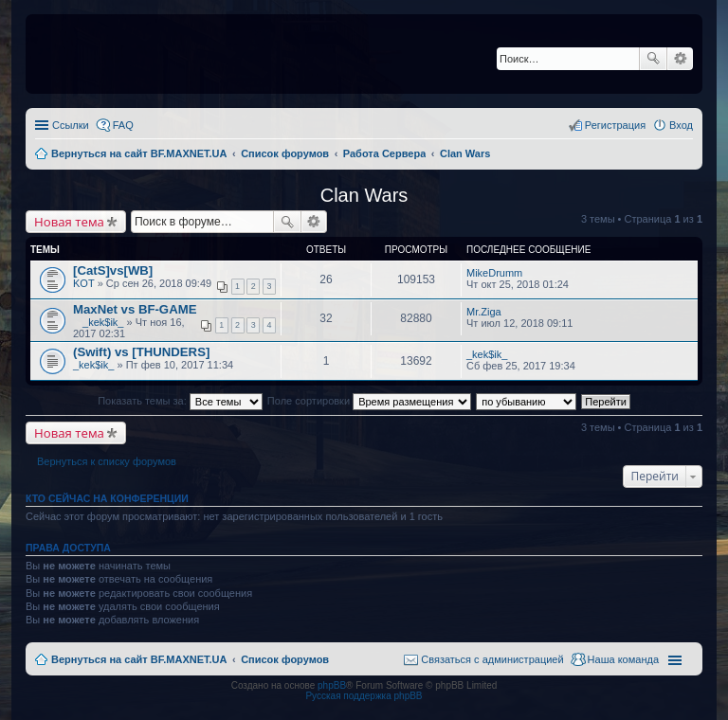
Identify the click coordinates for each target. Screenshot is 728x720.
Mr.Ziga (484, 312)
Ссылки (71, 125)
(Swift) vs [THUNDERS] (141, 352)
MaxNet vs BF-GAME (135, 309)
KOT (84, 283)
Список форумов (285, 659)
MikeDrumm (494, 273)
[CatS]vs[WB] (113, 270)
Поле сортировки (369, 401)
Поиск (653, 59)
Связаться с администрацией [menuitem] (492, 659)
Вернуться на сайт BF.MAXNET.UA (139, 659)
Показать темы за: (180, 401)
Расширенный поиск (680, 59)
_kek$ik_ (103, 322)
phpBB (332, 685)
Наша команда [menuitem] (623, 659)
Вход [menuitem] (681, 125)
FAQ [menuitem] (123, 125)
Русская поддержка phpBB (364, 696)
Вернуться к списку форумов (107, 461)
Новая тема (69, 222)
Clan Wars (364, 195)
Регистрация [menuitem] (615, 125)
